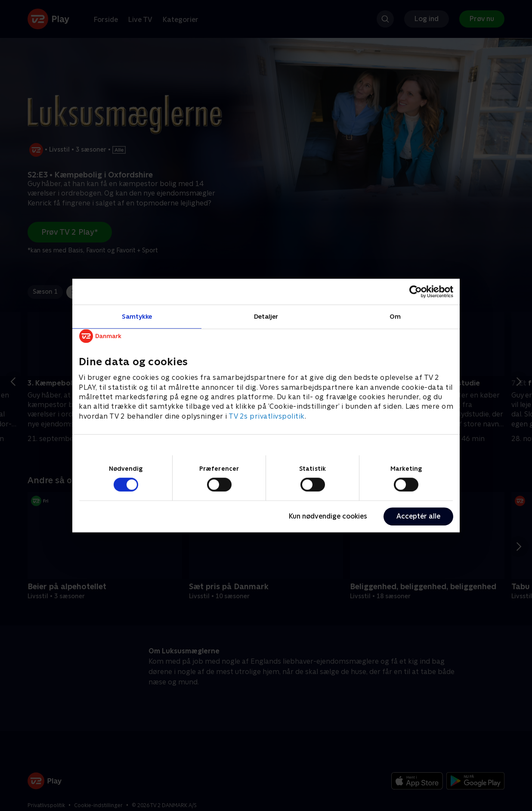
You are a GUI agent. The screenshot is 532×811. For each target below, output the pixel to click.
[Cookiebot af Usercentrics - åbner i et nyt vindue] (416, 292)
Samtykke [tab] (137, 316)
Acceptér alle (418, 516)
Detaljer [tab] (266, 316)
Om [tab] (395, 316)
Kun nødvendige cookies (328, 516)
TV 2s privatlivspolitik (267, 416)
